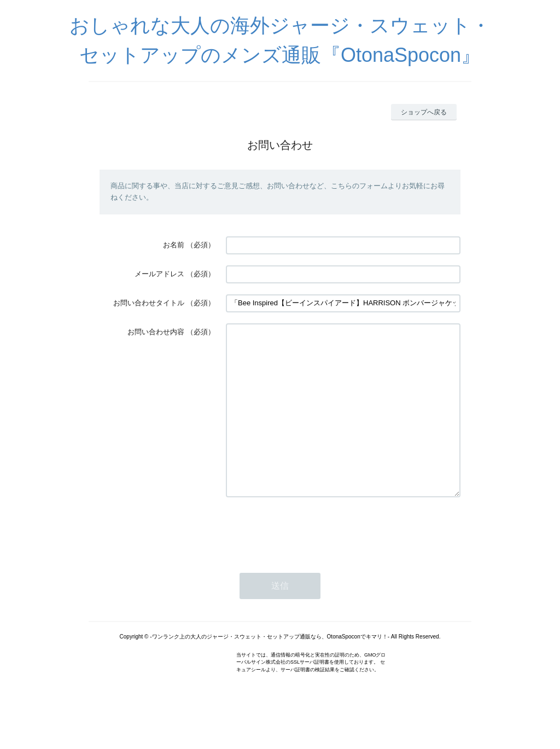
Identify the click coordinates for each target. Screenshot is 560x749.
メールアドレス (159, 274)
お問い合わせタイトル (149, 303)
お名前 (174, 245)
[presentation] (309, 562)
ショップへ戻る (424, 112)
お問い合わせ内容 (156, 332)
